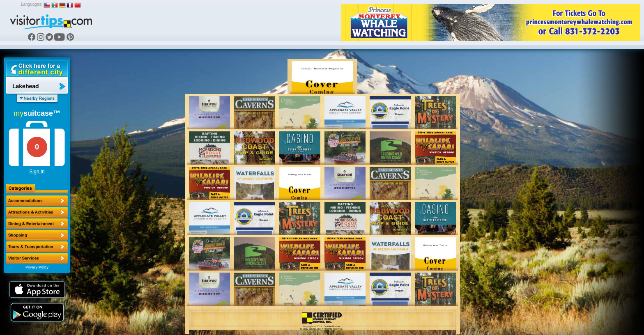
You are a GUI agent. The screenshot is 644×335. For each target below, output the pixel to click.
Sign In (37, 172)
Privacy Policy (37, 267)
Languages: (32, 4)
